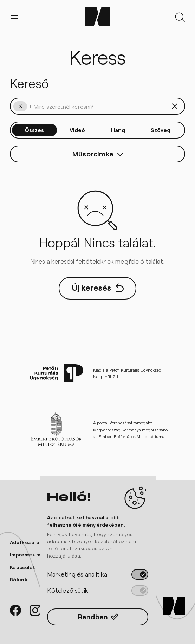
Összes (34, 130)
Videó (77, 130)
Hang (118, 130)
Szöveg (161, 130)
